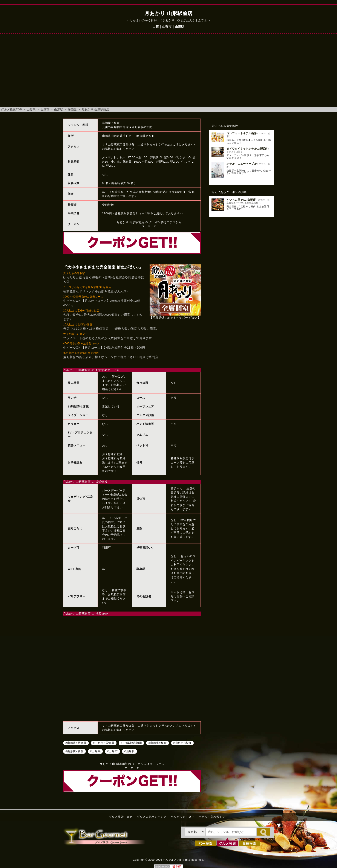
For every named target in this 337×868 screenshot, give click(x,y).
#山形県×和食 (157, 743)
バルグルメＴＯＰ (182, 817)
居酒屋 (72, 109)
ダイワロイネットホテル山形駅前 (247, 149)
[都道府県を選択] (195, 832)
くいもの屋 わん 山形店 (241, 200)
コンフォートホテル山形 (242, 133)
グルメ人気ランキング (152, 817)
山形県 (31, 109)
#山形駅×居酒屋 (131, 743)
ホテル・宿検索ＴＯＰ (213, 817)
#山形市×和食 (182, 743)
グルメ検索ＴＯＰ (121, 817)
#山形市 (112, 751)
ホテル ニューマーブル (242, 164)
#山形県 (95, 751)
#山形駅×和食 (74, 751)
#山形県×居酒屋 (76, 743)
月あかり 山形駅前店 (95, 109)
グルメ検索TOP (11, 109)
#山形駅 (129, 751)
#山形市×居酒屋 (104, 743)
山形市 (45, 109)
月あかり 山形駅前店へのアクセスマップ (132, 668)
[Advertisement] (168, 73)
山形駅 (59, 109)
